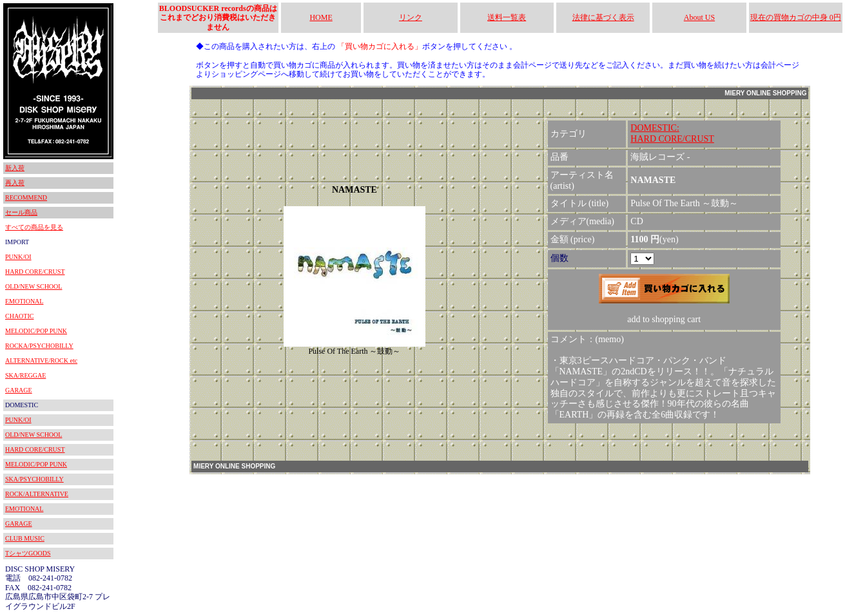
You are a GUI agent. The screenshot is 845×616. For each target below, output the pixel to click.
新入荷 (15, 168)
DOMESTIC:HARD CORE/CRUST (672, 133)
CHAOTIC (19, 316)
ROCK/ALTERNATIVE (37, 494)
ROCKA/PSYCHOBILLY (39, 346)
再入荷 (15, 183)
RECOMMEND (26, 197)
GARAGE (19, 390)
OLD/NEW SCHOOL (34, 286)
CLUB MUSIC (25, 538)
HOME (321, 17)
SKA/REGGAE (25, 375)
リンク (411, 17)
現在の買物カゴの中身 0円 (796, 17)
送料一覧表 (507, 17)
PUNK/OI (18, 257)
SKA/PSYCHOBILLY (34, 479)
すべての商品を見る (34, 227)
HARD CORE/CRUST (35, 272)
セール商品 (21, 212)
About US (699, 17)
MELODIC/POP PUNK (36, 331)
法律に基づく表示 (603, 17)
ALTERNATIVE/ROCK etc (41, 361)
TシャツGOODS (28, 553)
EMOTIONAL (24, 301)
